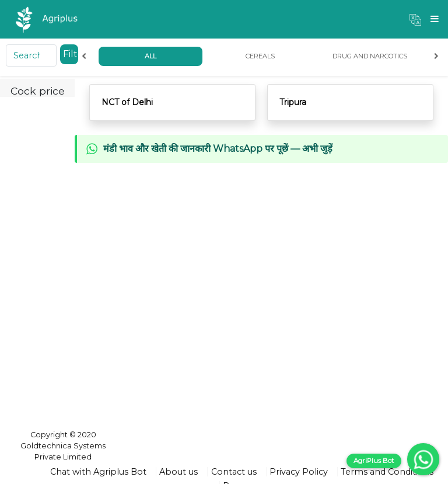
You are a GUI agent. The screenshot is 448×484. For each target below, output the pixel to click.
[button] (415, 19)
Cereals (260, 56)
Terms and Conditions (387, 472)
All (150, 56)
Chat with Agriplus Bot (98, 472)
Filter (71, 54)
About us (178, 472)
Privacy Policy (299, 472)
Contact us (234, 472)
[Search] (31, 55)
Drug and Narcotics (370, 56)
